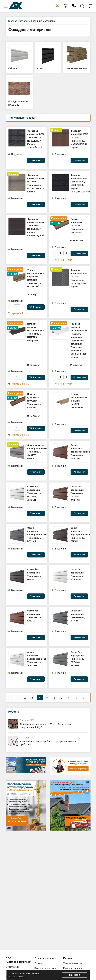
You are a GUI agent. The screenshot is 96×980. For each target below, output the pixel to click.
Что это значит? (17, 976)
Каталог (24, 21)
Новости (14, 712)
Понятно (75, 975)
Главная (13, 21)
